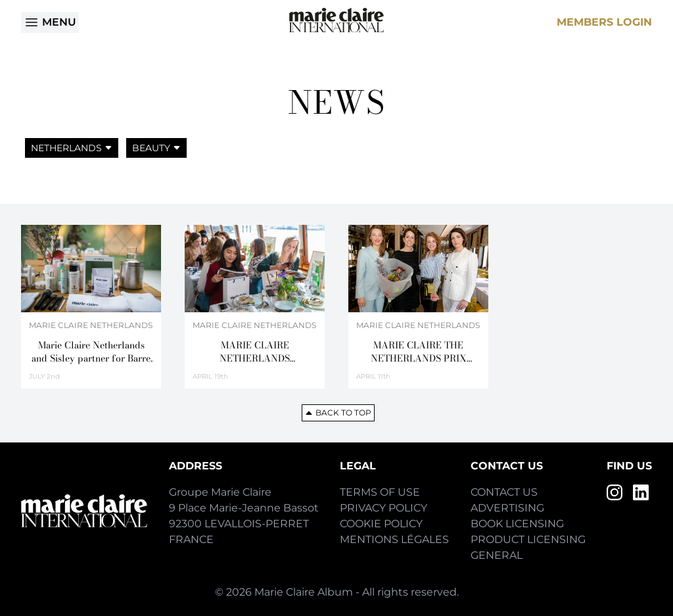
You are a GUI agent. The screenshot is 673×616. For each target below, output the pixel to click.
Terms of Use (380, 492)
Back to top (338, 413)
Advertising (507, 508)
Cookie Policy (381, 524)
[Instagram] (615, 492)
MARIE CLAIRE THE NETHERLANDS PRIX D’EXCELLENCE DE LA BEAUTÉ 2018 (418, 352)
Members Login (604, 22)
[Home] (336, 20)
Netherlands (72, 148)
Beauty (156, 148)
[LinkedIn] (641, 492)
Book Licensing (517, 524)
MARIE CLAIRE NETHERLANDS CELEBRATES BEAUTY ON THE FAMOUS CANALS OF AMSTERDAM (255, 352)
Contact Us (504, 492)
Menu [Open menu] (50, 22)
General (497, 555)
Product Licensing (528, 539)
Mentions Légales (394, 539)
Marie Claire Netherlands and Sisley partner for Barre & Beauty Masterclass (91, 352)
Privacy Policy (383, 508)
